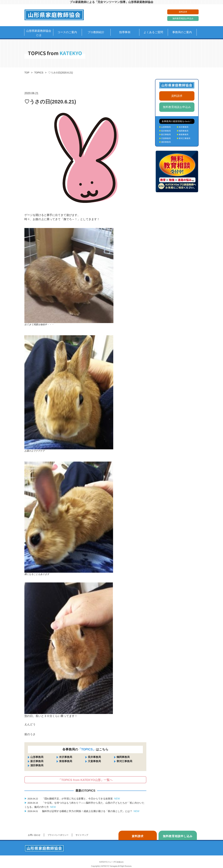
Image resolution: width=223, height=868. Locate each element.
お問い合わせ (34, 835)
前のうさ (30, 734)
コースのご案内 (67, 32)
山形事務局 (37, 757)
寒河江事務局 (124, 761)
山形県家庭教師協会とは (39, 33)
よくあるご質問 (153, 32)
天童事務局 (94, 761)
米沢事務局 (66, 757)
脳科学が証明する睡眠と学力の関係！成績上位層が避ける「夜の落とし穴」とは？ (82, 811)
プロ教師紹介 (96, 32)
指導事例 (125, 32)
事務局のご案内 (182, 32)
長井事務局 (94, 757)
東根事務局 (66, 761)
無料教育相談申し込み (178, 836)
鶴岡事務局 (123, 757)
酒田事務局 (37, 765)
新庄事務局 (37, 761)
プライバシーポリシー (58, 835)
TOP (27, 73)
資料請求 (183, 12)
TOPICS (39, 73)
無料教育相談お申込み (183, 18)
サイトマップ (82, 835)
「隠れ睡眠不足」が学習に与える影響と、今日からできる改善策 (72, 799)
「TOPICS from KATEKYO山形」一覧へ (85, 780)
